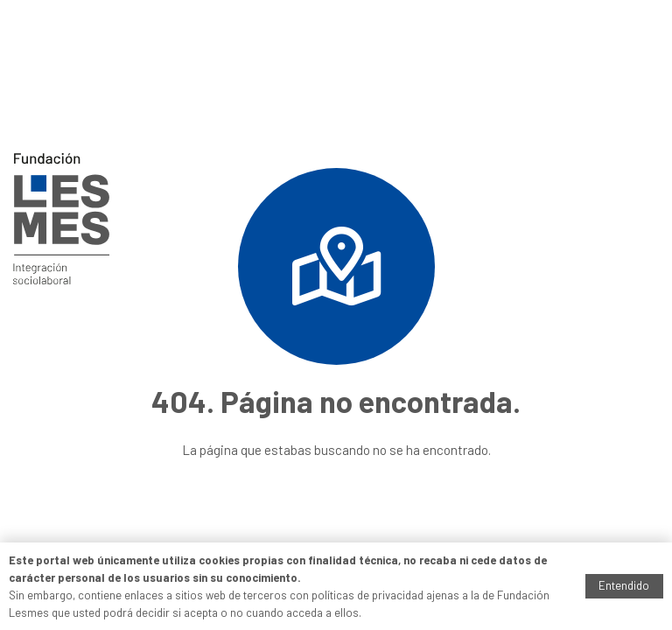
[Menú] (647, 109)
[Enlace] (61, 219)
